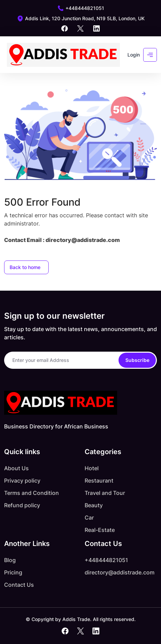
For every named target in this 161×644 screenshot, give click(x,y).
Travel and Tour (105, 493)
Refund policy (22, 505)
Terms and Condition (32, 493)
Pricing (13, 572)
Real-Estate (100, 530)
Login (134, 55)
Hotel (92, 468)
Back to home (25, 267)
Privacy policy (22, 481)
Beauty (94, 505)
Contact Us (19, 585)
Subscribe (137, 360)
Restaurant (99, 481)
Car (89, 518)
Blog (10, 560)
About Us (16, 468)
